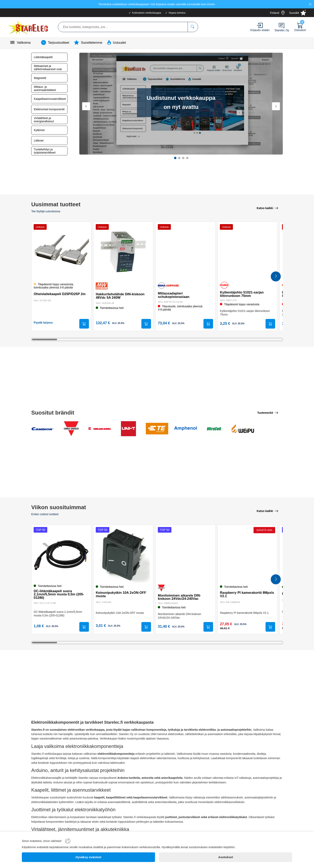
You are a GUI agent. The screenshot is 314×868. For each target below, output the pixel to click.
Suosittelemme (92, 42)
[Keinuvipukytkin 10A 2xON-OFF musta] (123, 554)
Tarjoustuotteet (59, 42)
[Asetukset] (226, 857)
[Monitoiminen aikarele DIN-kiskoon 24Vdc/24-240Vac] (185, 554)
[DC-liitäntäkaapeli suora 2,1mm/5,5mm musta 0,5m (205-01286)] (61, 554)
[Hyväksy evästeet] (88, 857)
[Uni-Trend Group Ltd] (128, 429)
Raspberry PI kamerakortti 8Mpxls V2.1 (242, 594)
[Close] (310, 4)
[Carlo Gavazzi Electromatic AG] (71, 429)
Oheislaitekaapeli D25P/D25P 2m (60, 293)
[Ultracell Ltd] (214, 429)
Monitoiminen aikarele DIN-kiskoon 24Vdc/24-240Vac (180, 597)
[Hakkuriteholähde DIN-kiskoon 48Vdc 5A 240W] (123, 251)
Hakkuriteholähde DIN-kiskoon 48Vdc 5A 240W (121, 295)
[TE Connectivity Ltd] (157, 429)
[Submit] (83, 324)
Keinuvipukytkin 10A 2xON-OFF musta (122, 594)
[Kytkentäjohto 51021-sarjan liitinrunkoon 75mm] (248, 251)
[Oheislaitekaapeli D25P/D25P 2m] (61, 251)
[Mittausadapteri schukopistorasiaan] (185, 251)
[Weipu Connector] (243, 429)
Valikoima (24, 42)
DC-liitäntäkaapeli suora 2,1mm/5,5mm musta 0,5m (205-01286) (60, 594)
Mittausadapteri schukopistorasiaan (174, 294)
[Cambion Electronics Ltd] (43, 429)
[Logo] (28, 27)
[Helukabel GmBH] (100, 429)
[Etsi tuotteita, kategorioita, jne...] (193, 27)
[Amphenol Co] (186, 429)
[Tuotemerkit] (268, 413)
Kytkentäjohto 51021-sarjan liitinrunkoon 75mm (243, 293)
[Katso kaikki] (267, 208)
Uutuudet (119, 42)
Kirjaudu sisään (260, 30)
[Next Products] (276, 277)
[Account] (260, 25)
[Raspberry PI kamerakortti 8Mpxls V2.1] (248, 554)
